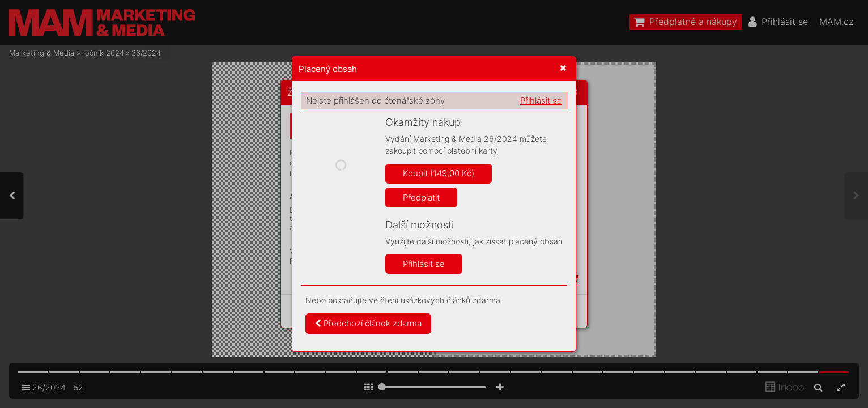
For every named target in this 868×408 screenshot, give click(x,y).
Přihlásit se (541, 101)
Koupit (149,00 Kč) (439, 173)
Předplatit (421, 197)
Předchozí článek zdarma (368, 323)
